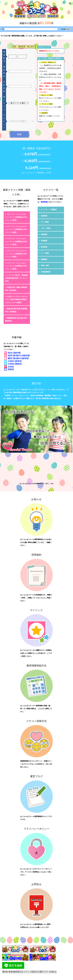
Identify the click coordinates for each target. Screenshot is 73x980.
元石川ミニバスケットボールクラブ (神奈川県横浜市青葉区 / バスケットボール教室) (16, 300)
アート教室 (45, 253)
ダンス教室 (45, 222)
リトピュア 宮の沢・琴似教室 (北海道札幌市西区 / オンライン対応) (16, 278)
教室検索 (44, 202)
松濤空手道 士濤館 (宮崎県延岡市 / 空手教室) (16, 289)
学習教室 (44, 241)
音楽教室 (44, 216)
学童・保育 (45, 266)
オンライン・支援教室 (49, 210)
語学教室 (44, 247)
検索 (19, 134)
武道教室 (44, 234)
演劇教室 (44, 259)
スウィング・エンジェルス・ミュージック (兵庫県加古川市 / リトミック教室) (16, 217)
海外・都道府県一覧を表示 (24, 47)
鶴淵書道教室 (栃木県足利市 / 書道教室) (16, 319)
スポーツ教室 (46, 228)
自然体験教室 (46, 272)
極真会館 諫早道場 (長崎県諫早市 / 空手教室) (16, 310)
